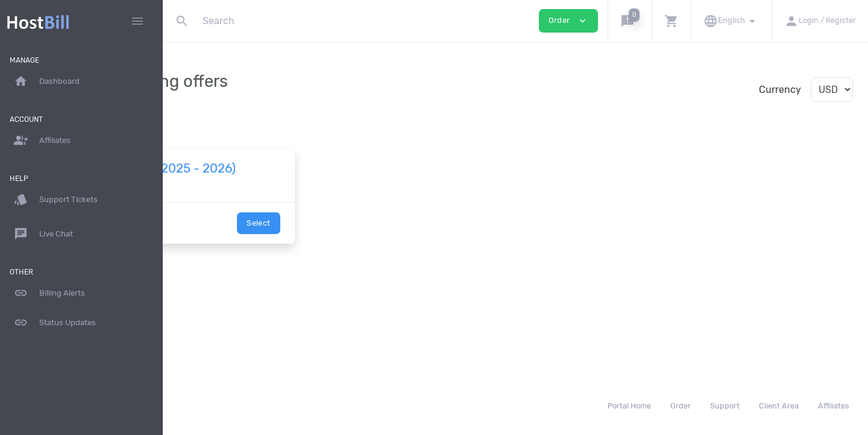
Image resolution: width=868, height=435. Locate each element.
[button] (630, 21)
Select (354, 237)
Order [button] (568, 21)
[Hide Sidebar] (137, 21)
